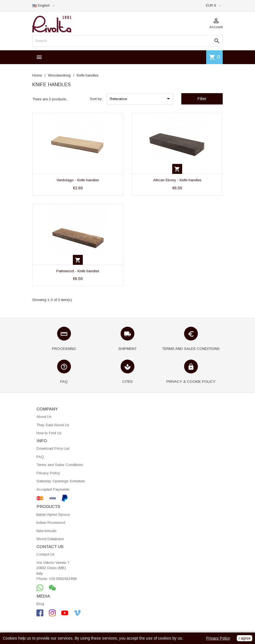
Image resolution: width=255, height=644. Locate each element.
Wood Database (50, 539)
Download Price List (53, 448)
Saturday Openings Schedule (61, 481)
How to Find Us (49, 433)
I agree (245, 638)
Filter (202, 99)
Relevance (141, 99)
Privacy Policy (48, 473)
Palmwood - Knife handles (78, 271)
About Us (44, 417)
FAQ (40, 457)
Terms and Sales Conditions (60, 465)
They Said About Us (53, 425)
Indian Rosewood (51, 523)
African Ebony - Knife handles (177, 180)
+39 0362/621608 (63, 579)
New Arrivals (47, 531)
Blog (40, 604)
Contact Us (46, 554)
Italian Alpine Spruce (53, 515)
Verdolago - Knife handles (78, 180)
